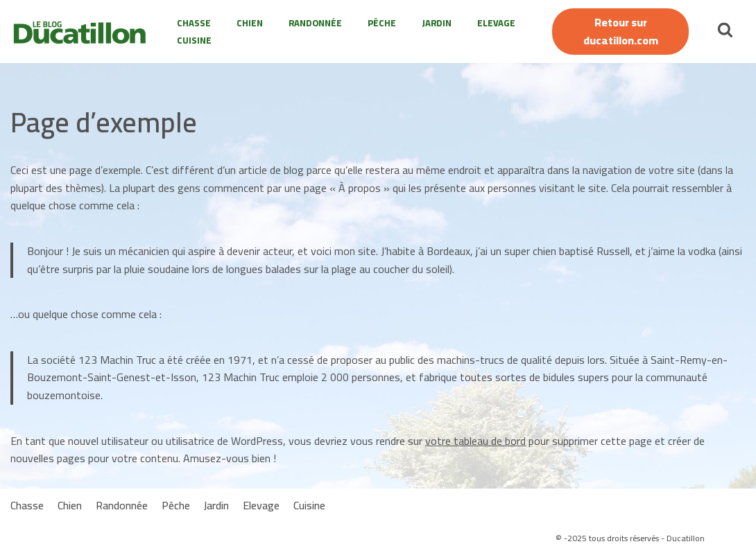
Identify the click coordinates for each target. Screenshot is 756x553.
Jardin (437, 23)
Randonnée (315, 23)
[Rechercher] (725, 29)
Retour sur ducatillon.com (621, 31)
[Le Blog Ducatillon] (83, 32)
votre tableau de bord (475, 441)
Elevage (496, 23)
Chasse (194, 23)
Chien (250, 23)
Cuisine (194, 40)
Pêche (382, 23)
